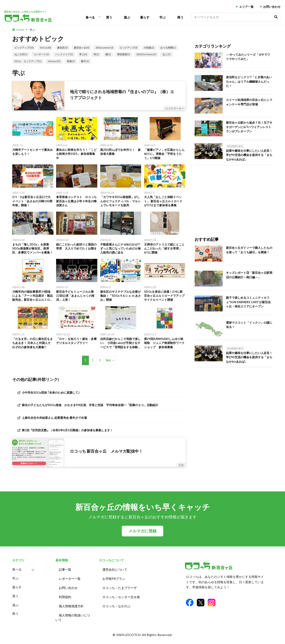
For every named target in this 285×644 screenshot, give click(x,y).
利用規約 (65, 603)
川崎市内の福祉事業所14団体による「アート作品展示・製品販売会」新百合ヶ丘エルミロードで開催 (33, 302)
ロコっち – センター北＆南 (121, 603)
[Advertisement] (234, 196)
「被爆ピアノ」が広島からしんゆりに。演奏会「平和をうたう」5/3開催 (164, 155)
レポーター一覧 (70, 587)
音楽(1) (71, 61)
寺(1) (96, 54)
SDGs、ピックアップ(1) (28, 61)
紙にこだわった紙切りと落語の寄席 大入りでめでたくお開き (76, 253)
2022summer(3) (104, 48)
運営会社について (115, 579)
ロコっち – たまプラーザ (120, 595)
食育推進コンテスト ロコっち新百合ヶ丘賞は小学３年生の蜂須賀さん (76, 204)
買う (109, 17)
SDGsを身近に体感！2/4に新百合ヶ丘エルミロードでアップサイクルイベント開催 (165, 302)
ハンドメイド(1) (64, 54)
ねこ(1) (167, 54)
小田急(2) (149, 48)
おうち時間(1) (168, 48)
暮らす (145, 17)
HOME (20, 30)
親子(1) (85, 61)
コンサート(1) (41, 54)
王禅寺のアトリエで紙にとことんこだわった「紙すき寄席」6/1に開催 (164, 253)
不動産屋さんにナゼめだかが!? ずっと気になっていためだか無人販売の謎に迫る (120, 253)
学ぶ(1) (83, 54)
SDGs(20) (45, 48)
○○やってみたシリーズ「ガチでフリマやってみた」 (248, 57)
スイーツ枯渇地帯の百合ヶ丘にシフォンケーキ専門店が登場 (249, 102)
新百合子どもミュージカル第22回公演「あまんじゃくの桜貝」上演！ (77, 302)
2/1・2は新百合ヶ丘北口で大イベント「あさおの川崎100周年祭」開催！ (33, 204)
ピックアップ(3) (128, 48)
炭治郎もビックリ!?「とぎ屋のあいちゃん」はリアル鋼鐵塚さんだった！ (249, 81)
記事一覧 (65, 579)
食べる (90, 17)
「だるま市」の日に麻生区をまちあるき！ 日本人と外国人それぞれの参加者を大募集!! (33, 352)
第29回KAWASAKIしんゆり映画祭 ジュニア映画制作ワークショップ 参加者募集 (164, 351)
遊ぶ (127, 17)
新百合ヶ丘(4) (82, 48)
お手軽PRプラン (114, 587)
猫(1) (108, 54)
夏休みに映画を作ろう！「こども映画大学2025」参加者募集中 (76, 155)
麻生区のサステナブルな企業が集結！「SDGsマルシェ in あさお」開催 (120, 302)
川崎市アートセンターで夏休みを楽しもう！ (33, 152)
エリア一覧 (246, 7)
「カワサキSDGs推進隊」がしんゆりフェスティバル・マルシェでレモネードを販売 (120, 204)
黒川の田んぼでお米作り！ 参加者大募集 (120, 152)
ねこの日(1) (21, 54)
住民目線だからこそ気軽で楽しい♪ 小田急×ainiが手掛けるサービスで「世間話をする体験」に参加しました (120, 352)
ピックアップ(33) (24, 48)
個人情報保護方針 (71, 612)
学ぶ (163, 17)
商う (180, 17)
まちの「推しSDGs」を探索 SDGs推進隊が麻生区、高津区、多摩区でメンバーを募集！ (33, 253)
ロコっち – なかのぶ (116, 612)
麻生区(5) (62, 48)
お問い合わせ (272, 7)
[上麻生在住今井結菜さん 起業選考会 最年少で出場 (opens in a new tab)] (99, 427)
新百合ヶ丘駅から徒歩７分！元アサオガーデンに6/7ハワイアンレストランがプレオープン (249, 127)
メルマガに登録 (142, 541)
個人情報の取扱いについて (73, 622)
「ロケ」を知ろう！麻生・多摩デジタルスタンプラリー (76, 349)
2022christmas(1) (146, 54)
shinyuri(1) (54, 61)
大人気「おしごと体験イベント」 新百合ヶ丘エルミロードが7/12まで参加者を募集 (164, 204)
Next (109, 370)
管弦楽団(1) (124, 54)
